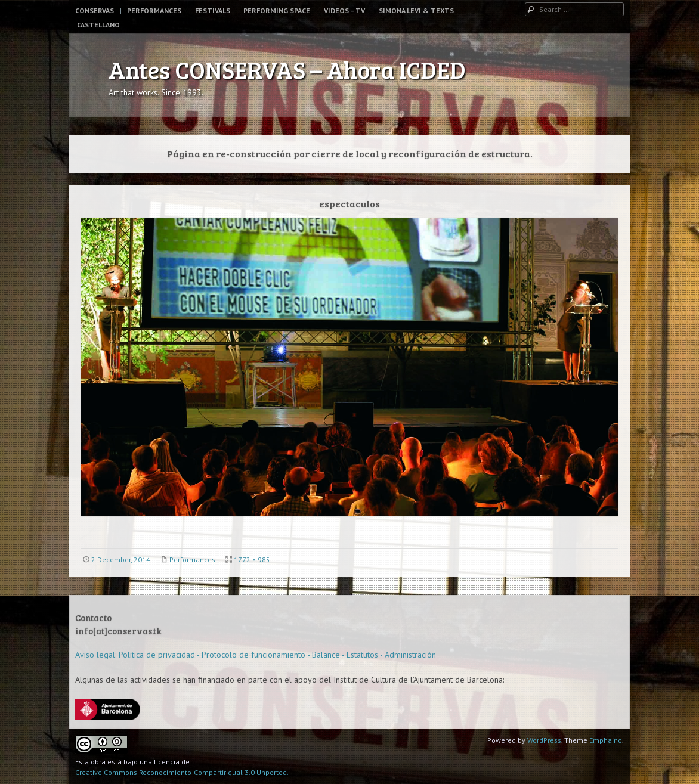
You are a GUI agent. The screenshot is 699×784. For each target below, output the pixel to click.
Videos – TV (344, 10)
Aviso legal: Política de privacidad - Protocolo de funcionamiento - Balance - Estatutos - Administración (256, 655)
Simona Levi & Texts (416, 10)
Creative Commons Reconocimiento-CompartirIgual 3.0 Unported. (182, 772)
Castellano (98, 25)
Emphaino (606, 740)
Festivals (213, 10)
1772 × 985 (252, 560)
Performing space (277, 10)
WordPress (544, 740)
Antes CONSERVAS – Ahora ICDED (287, 69)
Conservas (95, 10)
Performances (154, 10)
